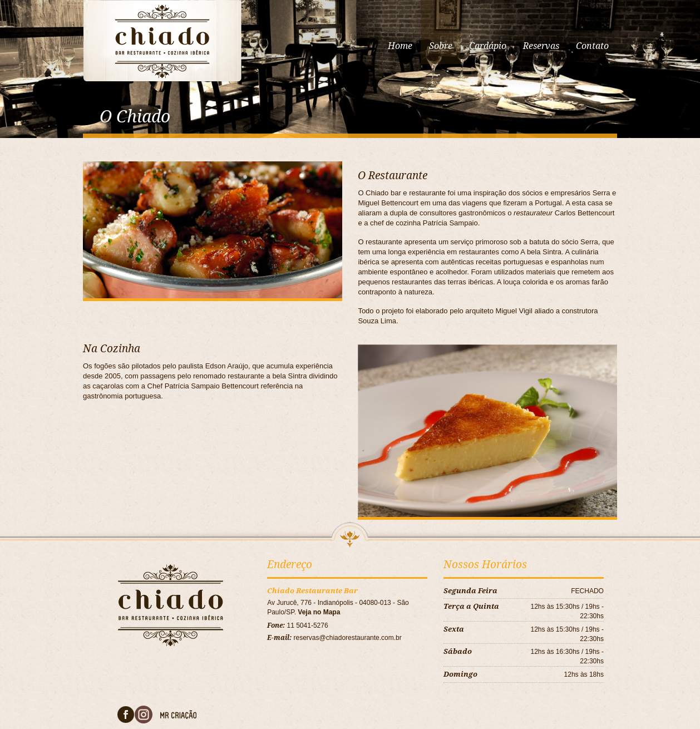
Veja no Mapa (319, 612)
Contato (592, 46)
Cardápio (488, 46)
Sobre (441, 46)
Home (400, 46)
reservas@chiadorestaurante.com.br (348, 638)
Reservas (541, 46)
